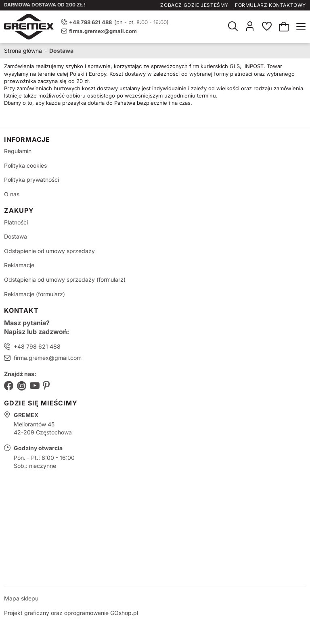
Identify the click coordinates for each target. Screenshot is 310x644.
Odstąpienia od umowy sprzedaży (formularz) (65, 279)
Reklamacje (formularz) (35, 294)
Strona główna (23, 51)
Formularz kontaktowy (270, 5)
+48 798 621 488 (37, 346)
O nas (12, 194)
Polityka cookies (25, 165)
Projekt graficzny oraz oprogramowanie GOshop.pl (71, 613)
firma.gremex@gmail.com (103, 31)
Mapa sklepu (21, 598)
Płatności (16, 222)
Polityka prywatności (31, 180)
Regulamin (18, 151)
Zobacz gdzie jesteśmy (194, 5)
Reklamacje (19, 265)
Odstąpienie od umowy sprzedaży (49, 251)
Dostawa (16, 236)
